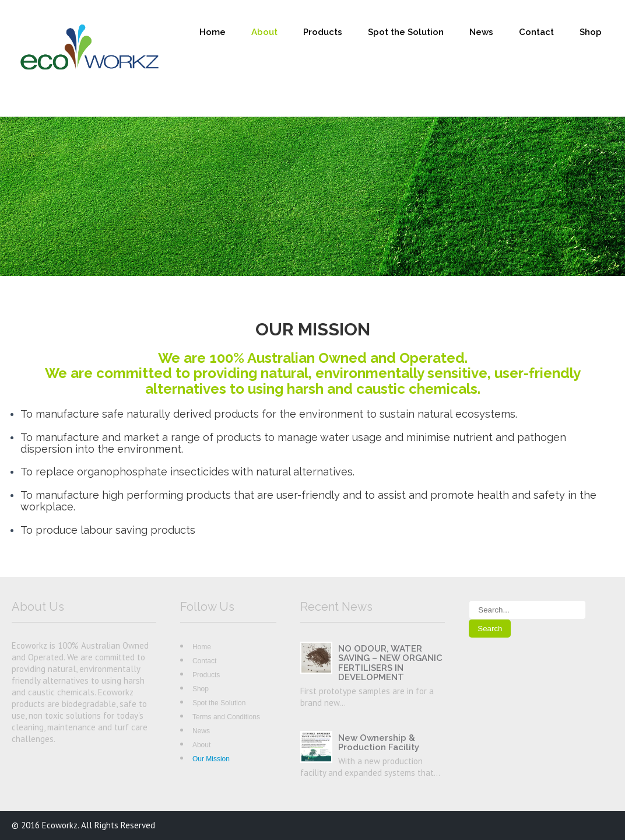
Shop (591, 32)
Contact (536, 32)
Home (213, 32)
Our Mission (211, 759)
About (264, 32)
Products (323, 32)
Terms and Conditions (226, 717)
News (481, 32)
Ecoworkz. (62, 825)
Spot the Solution (406, 32)
